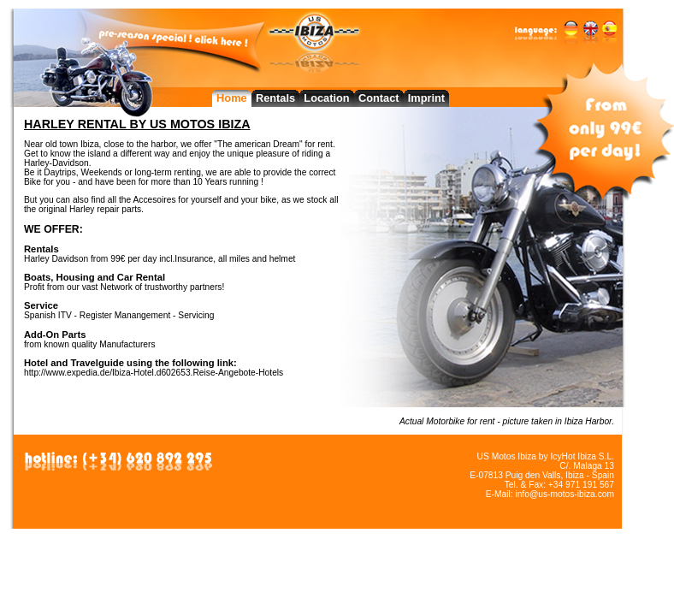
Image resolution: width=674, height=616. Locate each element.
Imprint (426, 98)
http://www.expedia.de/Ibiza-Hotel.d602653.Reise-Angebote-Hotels (154, 373)
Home (232, 98)
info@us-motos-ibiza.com (565, 494)
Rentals (275, 98)
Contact (379, 98)
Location (326, 98)
